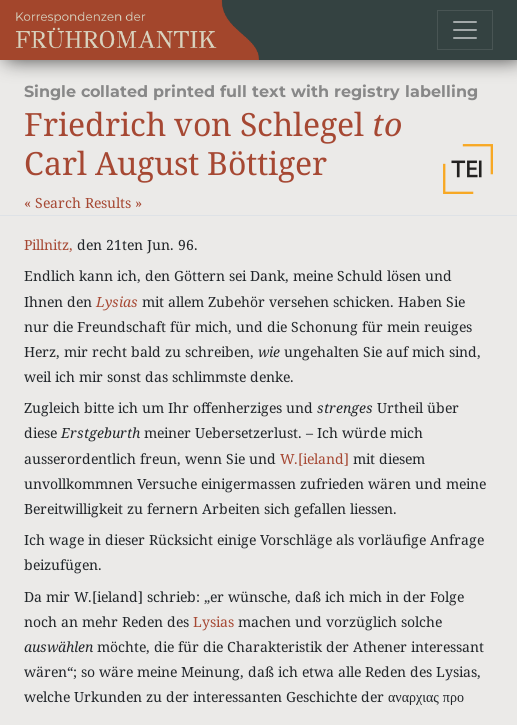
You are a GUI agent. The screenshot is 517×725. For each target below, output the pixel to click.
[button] (468, 169)
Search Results (85, 202)
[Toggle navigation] (465, 30)
